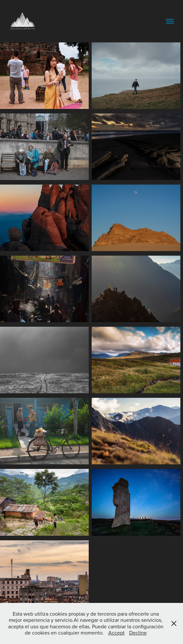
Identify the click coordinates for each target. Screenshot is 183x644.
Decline (138, 633)
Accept (116, 633)
